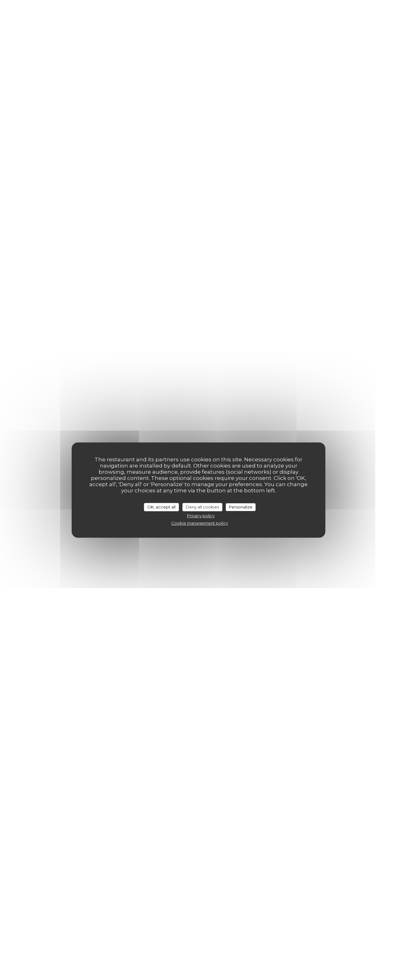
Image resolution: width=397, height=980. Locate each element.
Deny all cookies (202, 507)
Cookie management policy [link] (200, 523)
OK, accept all (161, 507)
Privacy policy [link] (201, 516)
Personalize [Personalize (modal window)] (241, 507)
